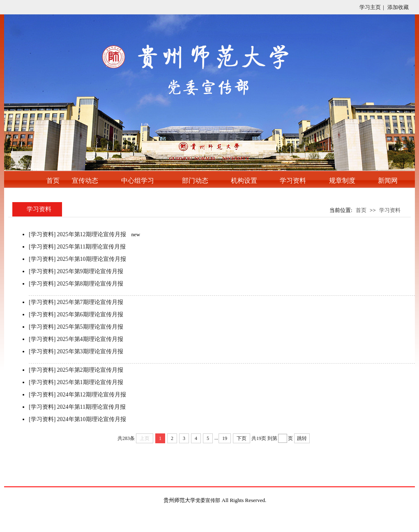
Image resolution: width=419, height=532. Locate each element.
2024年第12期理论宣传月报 (92, 395)
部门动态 (195, 181)
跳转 (302, 438)
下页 (242, 438)
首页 (53, 181)
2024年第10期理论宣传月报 (92, 419)
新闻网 (388, 181)
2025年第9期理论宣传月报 (90, 271)
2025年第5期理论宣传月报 (90, 327)
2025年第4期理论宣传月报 (90, 339)
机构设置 (244, 181)
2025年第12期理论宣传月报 (92, 234)
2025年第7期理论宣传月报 (90, 302)
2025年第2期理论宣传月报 (90, 370)
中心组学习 (138, 181)
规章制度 (342, 181)
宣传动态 (85, 181)
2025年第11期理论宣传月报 (91, 247)
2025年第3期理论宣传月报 (90, 351)
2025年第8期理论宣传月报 (90, 284)
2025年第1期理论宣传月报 (90, 382)
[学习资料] (42, 234)
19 (225, 438)
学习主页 (370, 7)
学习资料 (293, 181)
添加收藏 (398, 7)
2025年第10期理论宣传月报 (92, 259)
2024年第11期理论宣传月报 (91, 407)
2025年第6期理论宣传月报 (90, 314)
